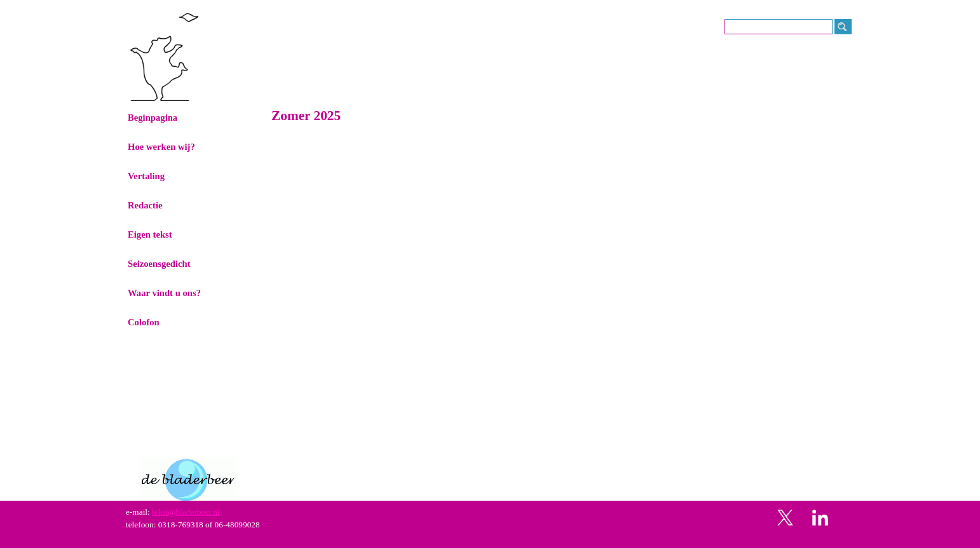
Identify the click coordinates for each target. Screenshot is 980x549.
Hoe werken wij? (161, 147)
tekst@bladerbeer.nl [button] (186, 512)
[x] (786, 517)
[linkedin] (820, 517)
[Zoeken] (779, 27)
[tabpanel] (491, 518)
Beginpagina (153, 118)
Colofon (144, 322)
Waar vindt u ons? (164, 293)
